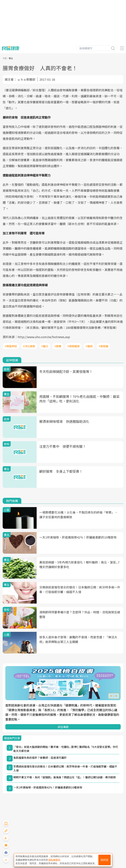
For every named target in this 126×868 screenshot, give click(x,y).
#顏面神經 (11, 346)
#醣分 (45, 346)
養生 (11, 58)
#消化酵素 (29, 346)
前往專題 (63, 727)
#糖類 (89, 346)
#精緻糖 (103, 346)
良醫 (5, 58)
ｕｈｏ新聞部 (26, 79)
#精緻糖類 (73, 346)
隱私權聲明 (54, 860)
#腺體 (58, 346)
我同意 (105, 860)
